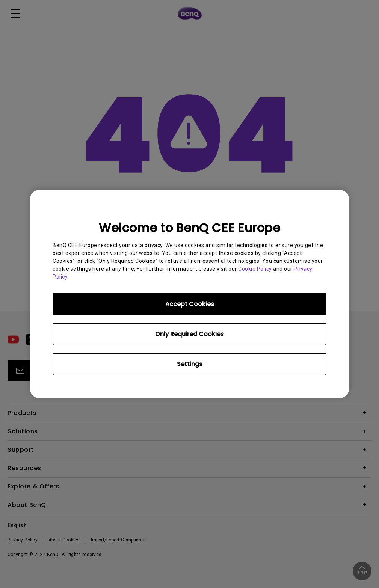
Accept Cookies (190, 304)
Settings (190, 364)
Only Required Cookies (189, 334)
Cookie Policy (255, 269)
